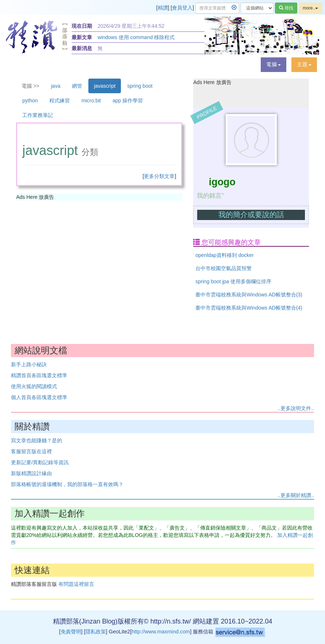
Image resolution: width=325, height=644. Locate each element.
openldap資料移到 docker (225, 255)
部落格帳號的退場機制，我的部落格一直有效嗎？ (67, 484)
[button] (274, 65)
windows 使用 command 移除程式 (136, 37)
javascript (105, 86)
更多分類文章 (159, 176)
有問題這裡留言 (76, 584)
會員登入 (182, 8)
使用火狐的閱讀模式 (34, 386)
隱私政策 (96, 632)
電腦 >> (30, 86)
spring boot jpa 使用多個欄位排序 (233, 281)
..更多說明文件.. (296, 408)
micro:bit (91, 101)
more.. (310, 8)
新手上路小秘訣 (29, 364)
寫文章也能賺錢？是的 (37, 440)
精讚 (163, 8)
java (56, 86)
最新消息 (82, 48)
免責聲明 (71, 632)
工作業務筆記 (38, 115)
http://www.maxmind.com (161, 632)
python (30, 101)
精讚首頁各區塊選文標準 (39, 375)
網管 (77, 86)
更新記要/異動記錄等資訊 (40, 462)
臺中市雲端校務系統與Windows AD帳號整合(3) (249, 295)
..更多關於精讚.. (296, 495)
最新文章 (82, 37)
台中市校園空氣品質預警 (223, 268)
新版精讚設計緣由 (31, 473)
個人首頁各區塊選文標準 (39, 397)
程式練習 (60, 101)
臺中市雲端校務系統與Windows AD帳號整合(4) (249, 308)
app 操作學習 (128, 101)
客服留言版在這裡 (31, 451)
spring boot (140, 86)
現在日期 (82, 26)
